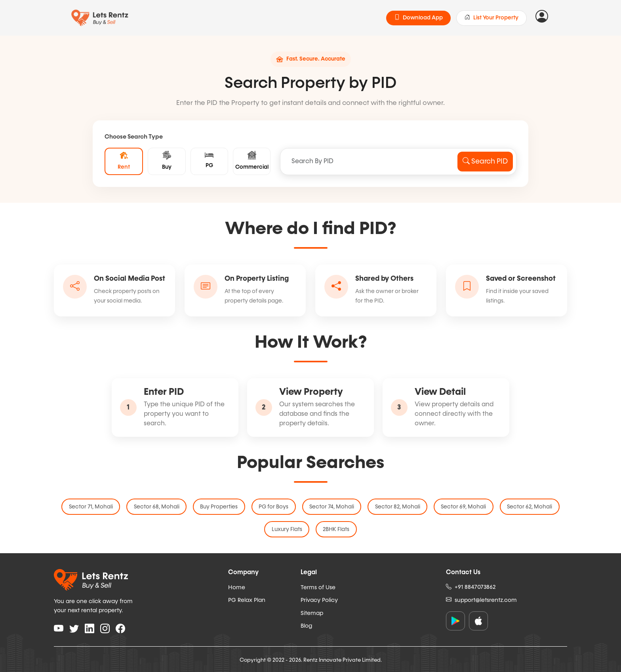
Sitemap (312, 613)
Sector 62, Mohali (526, 509)
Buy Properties (221, 509)
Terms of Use (318, 587)
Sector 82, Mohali (396, 509)
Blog (306, 626)
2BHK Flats (336, 529)
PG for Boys (274, 509)
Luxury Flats (287, 529)
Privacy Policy (319, 600)
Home (237, 587)
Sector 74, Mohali (331, 509)
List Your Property (491, 18)
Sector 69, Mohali (461, 509)
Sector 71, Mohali (95, 509)
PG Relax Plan (247, 600)
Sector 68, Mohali (159, 509)
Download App (418, 18)
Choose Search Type (134, 137)
